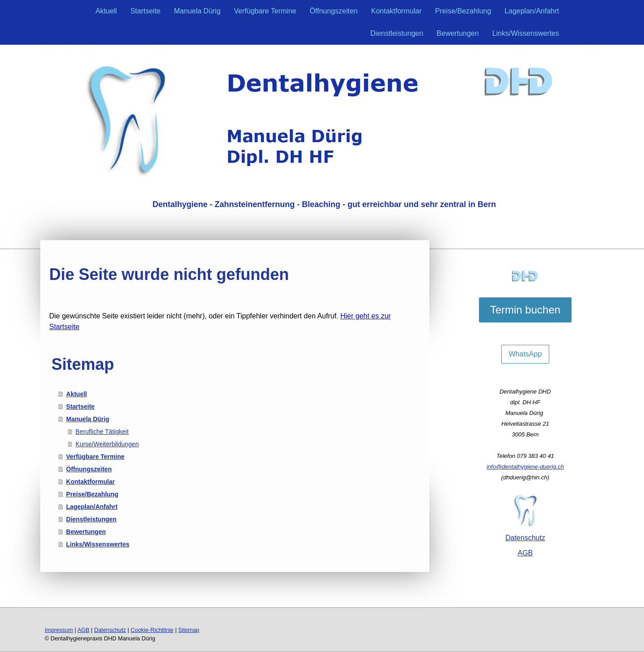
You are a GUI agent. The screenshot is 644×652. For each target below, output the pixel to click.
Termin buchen (525, 310)
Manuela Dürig (197, 11)
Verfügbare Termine (265, 11)
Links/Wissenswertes (526, 33)
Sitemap (189, 630)
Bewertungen (458, 33)
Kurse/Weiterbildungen (107, 444)
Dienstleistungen (397, 33)
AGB (525, 553)
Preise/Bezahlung (463, 11)
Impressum (59, 630)
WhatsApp (525, 354)
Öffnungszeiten (333, 11)
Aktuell (106, 11)
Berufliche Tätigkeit (102, 432)
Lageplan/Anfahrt (532, 11)
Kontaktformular (396, 11)
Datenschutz (525, 538)
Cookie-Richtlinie (152, 630)
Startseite (145, 11)
